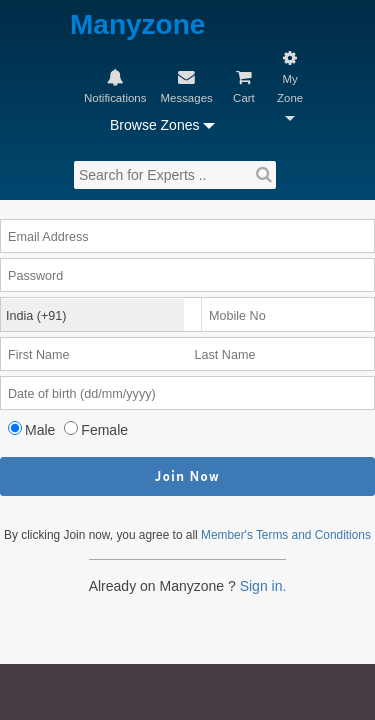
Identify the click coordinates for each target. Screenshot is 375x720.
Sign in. (269, 508)
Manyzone (111, 25)
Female (116, 325)
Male (47, 325)
